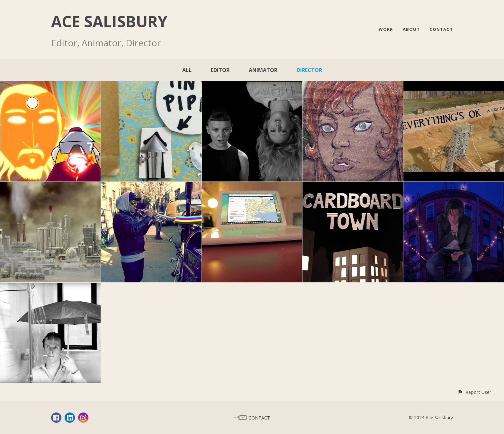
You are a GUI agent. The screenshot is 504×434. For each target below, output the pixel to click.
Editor (220, 70)
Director (309, 70)
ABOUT (411, 29)
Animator (263, 70)
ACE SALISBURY (109, 21)
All (187, 70)
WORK (386, 29)
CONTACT (441, 29)
